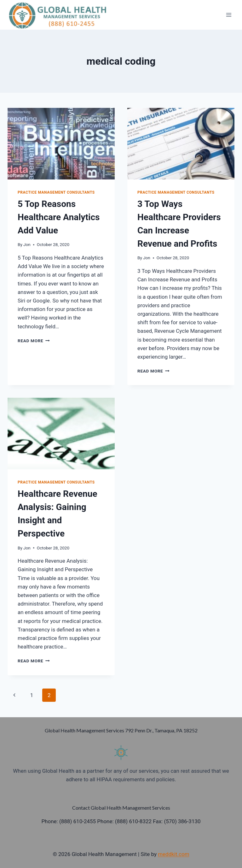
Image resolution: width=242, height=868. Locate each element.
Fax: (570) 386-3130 (177, 821)
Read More (34, 341)
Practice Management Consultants (56, 192)
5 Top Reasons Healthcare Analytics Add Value (59, 217)
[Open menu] (229, 15)
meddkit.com (173, 854)
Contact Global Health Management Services (121, 808)
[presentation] (61, 144)
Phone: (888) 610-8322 (124, 821)
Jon (27, 244)
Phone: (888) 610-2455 (69, 821)
